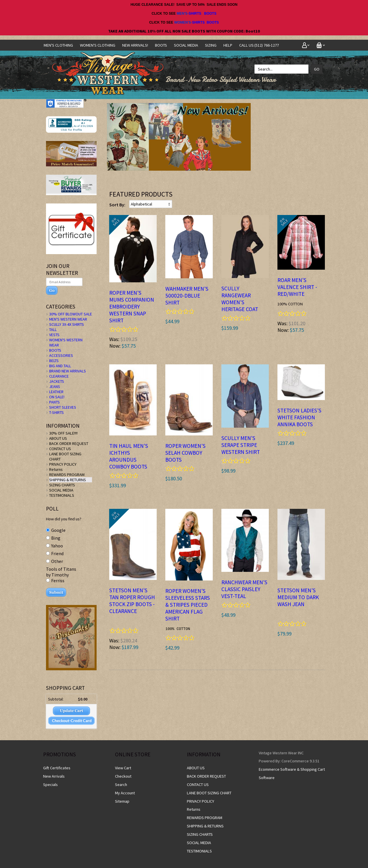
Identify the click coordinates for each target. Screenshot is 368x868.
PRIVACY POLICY (63, 464)
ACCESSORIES (61, 355)
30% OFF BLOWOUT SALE (71, 314)
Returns (56, 469)
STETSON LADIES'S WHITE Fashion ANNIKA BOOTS (299, 417)
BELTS (54, 361)
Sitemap (122, 801)
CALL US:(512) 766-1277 (259, 45)
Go (317, 69)
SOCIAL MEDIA (186, 45)
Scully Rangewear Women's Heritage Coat (240, 299)
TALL (53, 330)
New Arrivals (54, 776)
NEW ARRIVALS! (135, 45)
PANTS (54, 402)
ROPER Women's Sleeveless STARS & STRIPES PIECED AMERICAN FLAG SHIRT (188, 605)
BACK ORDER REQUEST (69, 443)
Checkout (123, 776)
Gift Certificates (57, 768)
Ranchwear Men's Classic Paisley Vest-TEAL (244, 589)
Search (121, 785)
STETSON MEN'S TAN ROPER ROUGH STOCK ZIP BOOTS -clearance (132, 601)
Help (228, 45)
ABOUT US (58, 438)
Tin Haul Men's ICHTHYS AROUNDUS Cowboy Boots (129, 456)
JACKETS (57, 381)
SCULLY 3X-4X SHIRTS (67, 324)
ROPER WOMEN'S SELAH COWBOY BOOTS (185, 453)
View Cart (123, 768)
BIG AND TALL (60, 366)
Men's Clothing (58, 45)
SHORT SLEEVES (63, 407)
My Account (125, 793)
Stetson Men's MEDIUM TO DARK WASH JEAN (298, 597)
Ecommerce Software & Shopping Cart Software (292, 773)
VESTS (54, 335)
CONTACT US (60, 449)
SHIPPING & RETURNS (68, 480)
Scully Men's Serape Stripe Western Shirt (241, 445)
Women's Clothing (98, 45)
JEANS (55, 387)
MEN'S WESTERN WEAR (68, 319)
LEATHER (56, 392)
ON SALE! (57, 397)
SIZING (211, 45)
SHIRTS (195, 14)
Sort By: (117, 205)
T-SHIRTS (56, 412)
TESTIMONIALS (62, 495)
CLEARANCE (59, 376)
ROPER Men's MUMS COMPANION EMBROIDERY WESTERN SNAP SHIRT (132, 307)
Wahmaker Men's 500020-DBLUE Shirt (187, 296)
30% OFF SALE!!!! (63, 433)
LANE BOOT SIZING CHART (209, 793)
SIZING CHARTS (62, 485)
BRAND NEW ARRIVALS (68, 371)
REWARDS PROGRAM (67, 475)
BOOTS (210, 14)
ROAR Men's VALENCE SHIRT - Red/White (297, 287)
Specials (50, 785)
